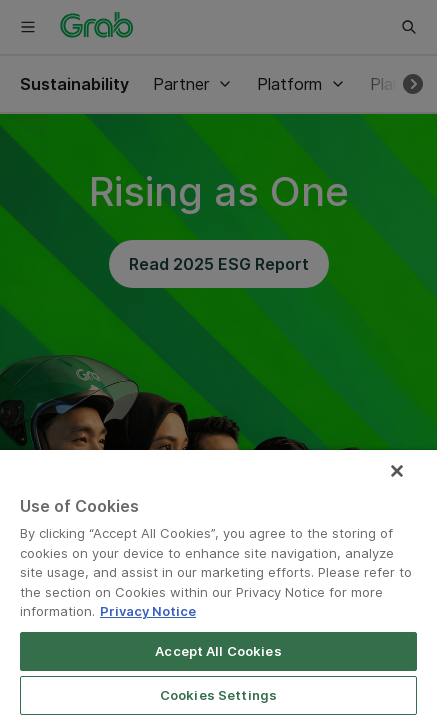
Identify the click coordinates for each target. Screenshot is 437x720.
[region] (218, 591)
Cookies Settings (218, 695)
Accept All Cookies (218, 651)
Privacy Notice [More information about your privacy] (148, 611)
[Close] (411, 484)
